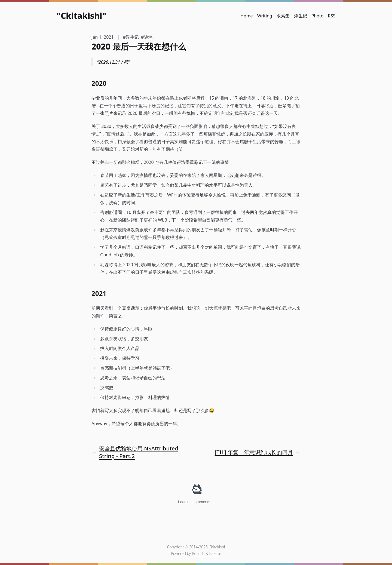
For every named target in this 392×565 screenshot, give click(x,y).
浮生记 (301, 16)
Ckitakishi (81, 16)
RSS (332, 16)
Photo (318, 16)
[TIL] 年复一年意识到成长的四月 (254, 452)
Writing (265, 16)
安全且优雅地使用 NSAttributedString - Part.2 (139, 452)
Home (247, 16)
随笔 (148, 37)
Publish (198, 553)
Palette (215, 553)
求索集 (283, 16)
